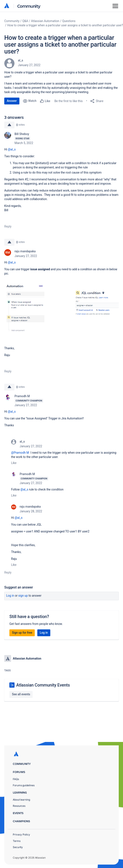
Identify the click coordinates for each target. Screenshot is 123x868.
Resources (19, 806)
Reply (8, 226)
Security (18, 847)
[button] (61, 312)
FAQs (16, 779)
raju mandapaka (25, 251)
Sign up (23, 596)
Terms (17, 841)
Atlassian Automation (45, 21)
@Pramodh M (20, 453)
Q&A (25, 21)
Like (14, 463)
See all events (21, 694)
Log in (10, 596)
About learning (21, 800)
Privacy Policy (21, 835)
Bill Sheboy (22, 134)
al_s (20, 60)
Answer (12, 101)
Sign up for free (22, 633)
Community (29, 6)
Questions (69, 21)
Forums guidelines (24, 785)
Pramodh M (22, 396)
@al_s (12, 149)
